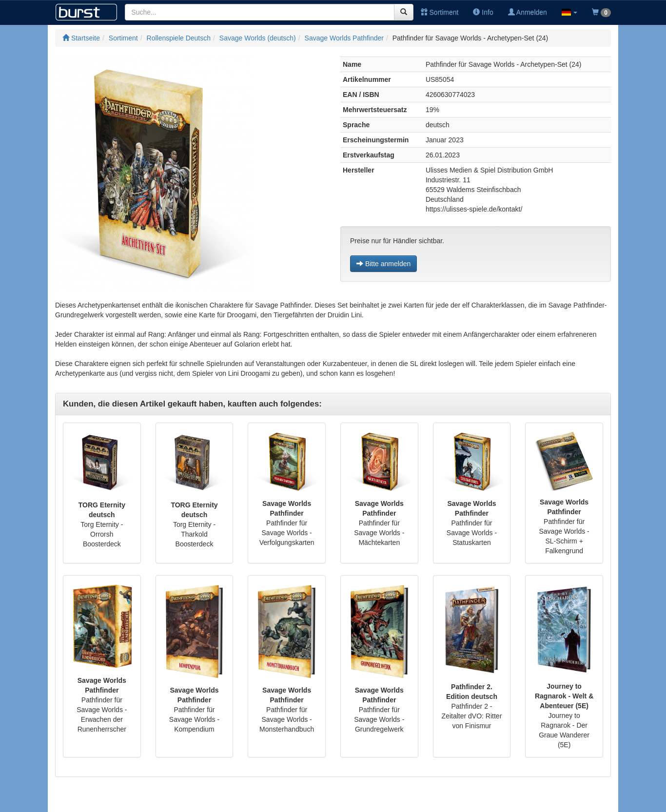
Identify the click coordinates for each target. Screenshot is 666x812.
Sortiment (440, 12)
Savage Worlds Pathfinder (344, 38)
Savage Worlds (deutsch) (258, 38)
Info (483, 12)
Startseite (81, 38)
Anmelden (528, 12)
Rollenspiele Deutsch (179, 38)
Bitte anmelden (383, 264)
